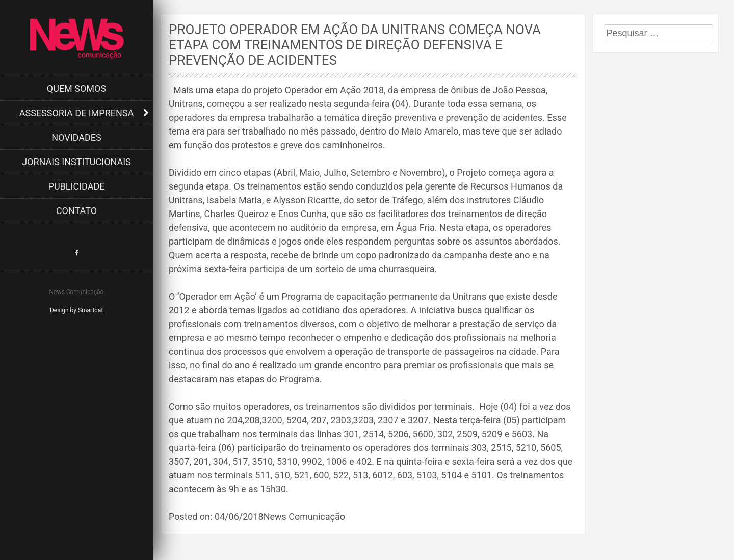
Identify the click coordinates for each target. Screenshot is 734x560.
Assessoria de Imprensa (77, 113)
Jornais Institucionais (76, 162)
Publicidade (77, 186)
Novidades (76, 137)
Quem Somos (76, 88)
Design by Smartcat (76, 310)
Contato (76, 211)
